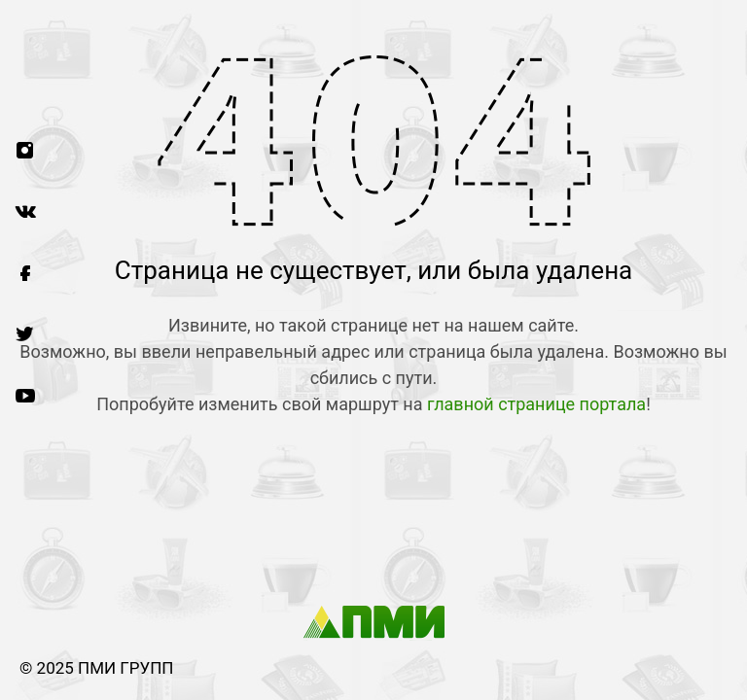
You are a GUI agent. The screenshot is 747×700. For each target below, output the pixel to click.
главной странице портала (536, 404)
